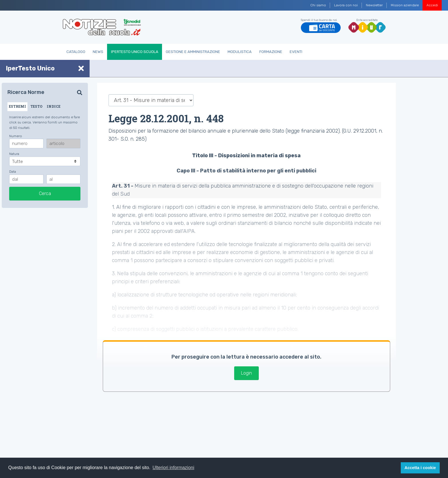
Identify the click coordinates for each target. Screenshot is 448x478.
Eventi (296, 52)
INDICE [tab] (54, 106)
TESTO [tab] (36, 106)
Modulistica (240, 52)
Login (246, 373)
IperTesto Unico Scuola (135, 52)
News (98, 52)
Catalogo (76, 52)
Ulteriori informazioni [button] (173, 468)
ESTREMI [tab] (17, 106)
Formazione (271, 52)
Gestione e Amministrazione (193, 52)
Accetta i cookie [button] (420, 468)
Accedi (432, 5)
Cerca (45, 193)
